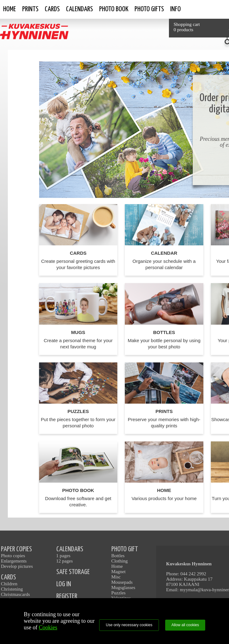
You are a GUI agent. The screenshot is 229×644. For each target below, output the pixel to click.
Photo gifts (149, 9)
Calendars (79, 9)
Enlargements (14, 561)
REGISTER (67, 596)
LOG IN (64, 584)
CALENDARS (70, 549)
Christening (12, 589)
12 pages (65, 561)
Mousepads (122, 582)
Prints (30, 9)
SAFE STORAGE (73, 572)
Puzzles (119, 593)
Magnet (119, 572)
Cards (52, 9)
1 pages (63, 556)
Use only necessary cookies (129, 625)
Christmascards (15, 594)
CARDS (8, 577)
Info (176, 9)
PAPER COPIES (16, 549)
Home (10, 9)
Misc (116, 577)
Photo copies (13, 556)
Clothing (120, 561)
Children (9, 584)
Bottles (118, 556)
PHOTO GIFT (125, 549)
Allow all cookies (185, 625)
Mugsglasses (123, 587)
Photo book (114, 9)
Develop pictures (17, 566)
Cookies (48, 627)
